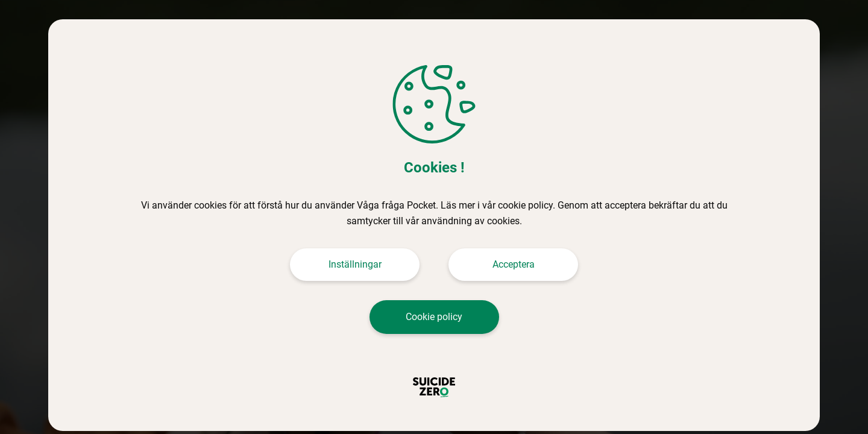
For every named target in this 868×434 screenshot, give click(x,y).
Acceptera (514, 264)
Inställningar (355, 264)
